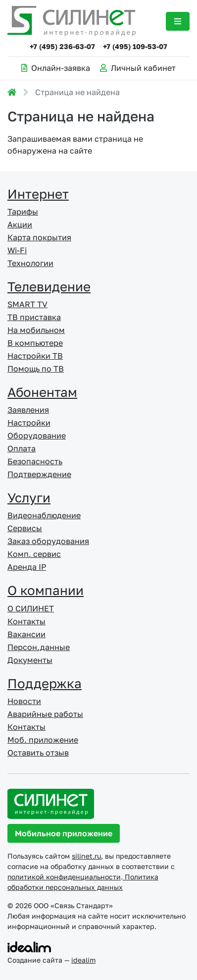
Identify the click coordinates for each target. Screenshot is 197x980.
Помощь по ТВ (36, 369)
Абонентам (42, 392)
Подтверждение (39, 474)
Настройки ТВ (35, 356)
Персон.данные (39, 647)
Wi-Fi (17, 250)
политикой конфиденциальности (64, 877)
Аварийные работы (45, 714)
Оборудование (37, 436)
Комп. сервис (34, 554)
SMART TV (27, 304)
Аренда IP (27, 567)
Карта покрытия (39, 237)
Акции (20, 224)
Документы (30, 660)
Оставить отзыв (38, 753)
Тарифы (23, 212)
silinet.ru (86, 856)
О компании (46, 590)
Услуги (29, 498)
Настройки (29, 423)
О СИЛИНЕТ (31, 608)
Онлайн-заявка (56, 68)
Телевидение (49, 287)
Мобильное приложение (64, 833)
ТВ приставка (34, 317)
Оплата (22, 448)
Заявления (28, 410)
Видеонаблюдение (44, 515)
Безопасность (35, 461)
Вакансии (26, 634)
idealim (83, 960)
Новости (24, 701)
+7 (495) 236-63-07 (62, 46)
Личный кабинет (138, 68)
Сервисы (25, 528)
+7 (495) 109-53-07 (135, 46)
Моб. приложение (43, 740)
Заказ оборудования (48, 541)
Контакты (26, 621)
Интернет (38, 194)
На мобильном (36, 330)
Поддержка (45, 683)
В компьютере (35, 343)
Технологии (30, 263)
